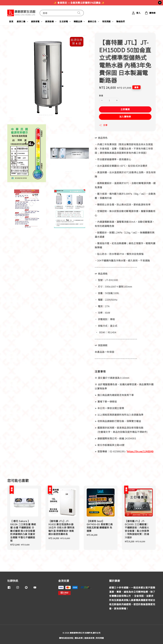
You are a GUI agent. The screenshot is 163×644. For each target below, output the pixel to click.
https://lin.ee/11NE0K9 (140, 451)
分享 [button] (103, 125)
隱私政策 (79, 638)
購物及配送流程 (66, 638)
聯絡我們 (121, 21)
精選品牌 (78, 21)
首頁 (11, 21)
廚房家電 (35, 21)
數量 (101, 96)
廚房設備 (49, 21)
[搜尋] (79, 13)
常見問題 (106, 21)
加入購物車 (125, 117)
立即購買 (125, 109)
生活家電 (64, 21)
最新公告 (92, 21)
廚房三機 (21, 21)
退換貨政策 (89, 638)
